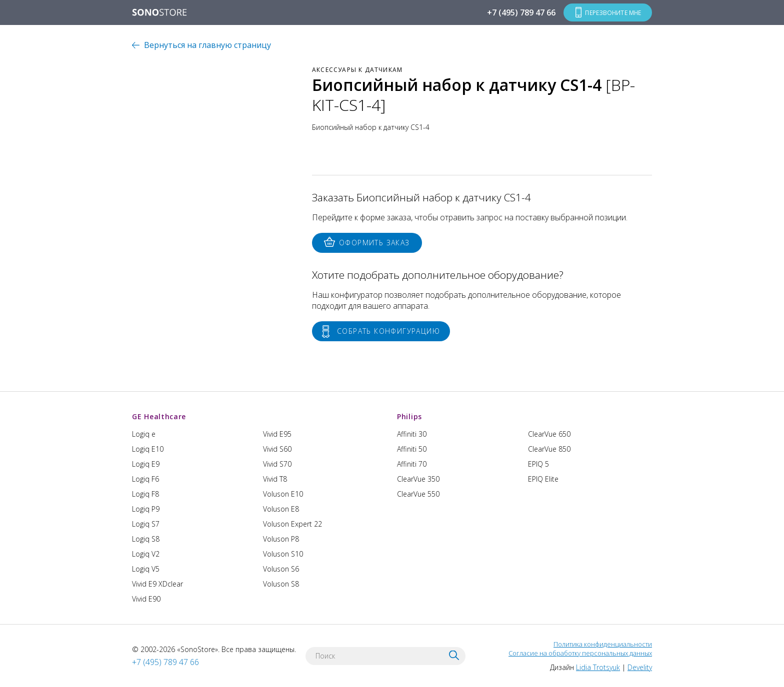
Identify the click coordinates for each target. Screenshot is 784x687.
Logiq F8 (145, 494)
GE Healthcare (159, 416)
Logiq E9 (146, 464)
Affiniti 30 (412, 434)
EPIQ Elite (543, 479)
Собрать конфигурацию (388, 331)
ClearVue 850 (549, 449)
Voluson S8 (281, 584)
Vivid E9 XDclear (157, 584)
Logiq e (144, 434)
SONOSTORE (159, 13)
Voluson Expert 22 (292, 524)
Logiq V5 (146, 569)
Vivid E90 (146, 599)
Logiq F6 (145, 479)
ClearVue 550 (418, 494)
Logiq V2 (146, 554)
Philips (409, 416)
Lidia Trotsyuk (598, 667)
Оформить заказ (374, 243)
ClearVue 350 (418, 479)
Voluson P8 (281, 539)
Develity (640, 667)
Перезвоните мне (612, 12)
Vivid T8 (275, 479)
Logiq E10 (148, 449)
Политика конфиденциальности (603, 644)
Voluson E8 (281, 509)
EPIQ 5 (538, 464)
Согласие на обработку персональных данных (580, 653)
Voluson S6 (281, 569)
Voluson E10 (283, 494)
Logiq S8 (146, 539)
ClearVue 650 (549, 434)
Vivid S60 (277, 449)
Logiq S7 (146, 524)
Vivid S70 (277, 464)
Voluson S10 (283, 554)
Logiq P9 (146, 509)
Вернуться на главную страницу (207, 45)
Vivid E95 (277, 434)
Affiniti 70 (412, 464)
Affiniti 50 (412, 449)
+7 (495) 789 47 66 (520, 12)
